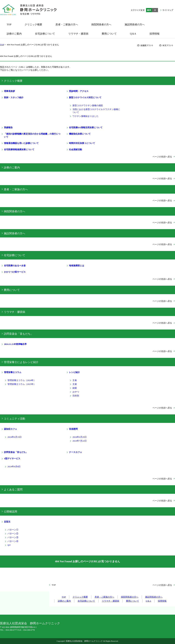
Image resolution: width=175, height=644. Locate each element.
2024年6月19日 (15, 437)
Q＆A (148, 601)
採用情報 (162, 601)
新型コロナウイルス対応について (85, 97)
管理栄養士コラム (13, 372)
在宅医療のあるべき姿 (15, 266)
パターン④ (13, 541)
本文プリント (166, 45)
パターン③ (13, 537)
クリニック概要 (13, 81)
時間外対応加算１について (82, 143)
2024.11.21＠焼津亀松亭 (15, 344)
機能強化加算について (80, 134)
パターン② (13, 534)
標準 (149, 10)
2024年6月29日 (80, 437)
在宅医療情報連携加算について (19, 149)
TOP (2, 45)
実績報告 (8, 127)
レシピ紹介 (74, 372)
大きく (155, 10)
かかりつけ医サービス (15, 272)
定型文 (7, 522)
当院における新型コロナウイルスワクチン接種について (96, 111)
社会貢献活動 (75, 149)
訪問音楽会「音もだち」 (18, 334)
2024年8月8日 (14, 466)
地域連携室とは (77, 266)
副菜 (75, 388)
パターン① (13, 530)
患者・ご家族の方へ (16, 189)
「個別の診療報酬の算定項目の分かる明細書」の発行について (32, 135)
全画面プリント (145, 45)
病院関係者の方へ (14, 211)
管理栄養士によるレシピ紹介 (21, 362)
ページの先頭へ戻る (162, 157)
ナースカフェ (75, 452)
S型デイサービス (12, 458)
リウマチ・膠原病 (14, 312)
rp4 (9, 545)
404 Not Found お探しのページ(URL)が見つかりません (87, 561)
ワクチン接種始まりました (85, 116)
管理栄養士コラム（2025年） (22, 384)
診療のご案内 (12, 168)
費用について (12, 290)
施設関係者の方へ (14, 233)
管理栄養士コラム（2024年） (22, 380)
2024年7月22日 (80, 441)
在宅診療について (14, 255)
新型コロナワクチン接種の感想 (88, 105)
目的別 (76, 396)
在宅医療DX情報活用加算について (86, 127)
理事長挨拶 (9, 91)
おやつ (76, 392)
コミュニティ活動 (14, 419)
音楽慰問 (73, 429)
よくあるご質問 (13, 490)
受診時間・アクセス (79, 91)
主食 (75, 380)
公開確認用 (10, 512)
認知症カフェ (10, 429)
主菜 (75, 384)
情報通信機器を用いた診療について (21, 143)
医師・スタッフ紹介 (14, 97)
